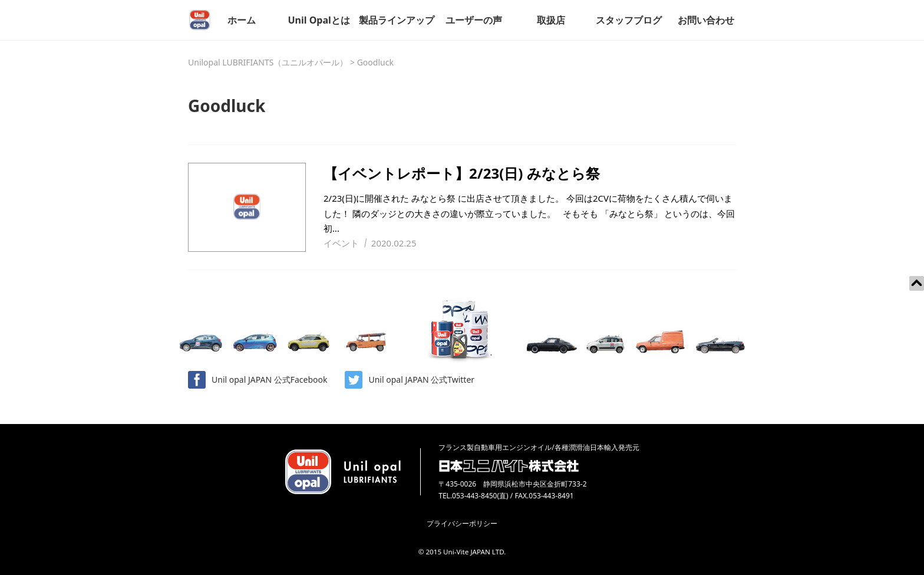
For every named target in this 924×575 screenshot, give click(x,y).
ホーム (242, 20)
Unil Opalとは (319, 20)
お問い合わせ (706, 20)
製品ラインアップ (397, 20)
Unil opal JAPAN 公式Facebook (258, 380)
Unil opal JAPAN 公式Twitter (410, 380)
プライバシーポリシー (462, 523)
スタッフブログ (629, 20)
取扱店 (551, 20)
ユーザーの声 (474, 20)
